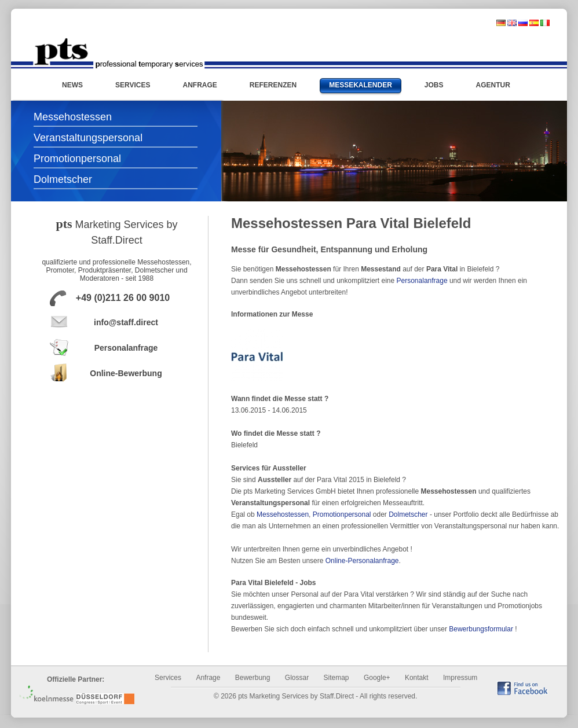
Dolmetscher (63, 179)
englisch (512, 23)
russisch (523, 23)
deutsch (501, 23)
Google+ (377, 678)
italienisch (545, 23)
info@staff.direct (126, 322)
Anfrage (208, 678)
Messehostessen (73, 117)
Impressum (460, 678)
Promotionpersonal (77, 159)
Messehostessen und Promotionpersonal (118, 53)
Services (168, 678)
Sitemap (336, 678)
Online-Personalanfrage (362, 561)
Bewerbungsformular (481, 629)
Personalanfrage (126, 348)
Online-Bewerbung (126, 373)
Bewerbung (253, 678)
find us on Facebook (522, 688)
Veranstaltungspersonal (88, 138)
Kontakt (417, 678)
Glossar (297, 678)
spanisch (534, 23)
